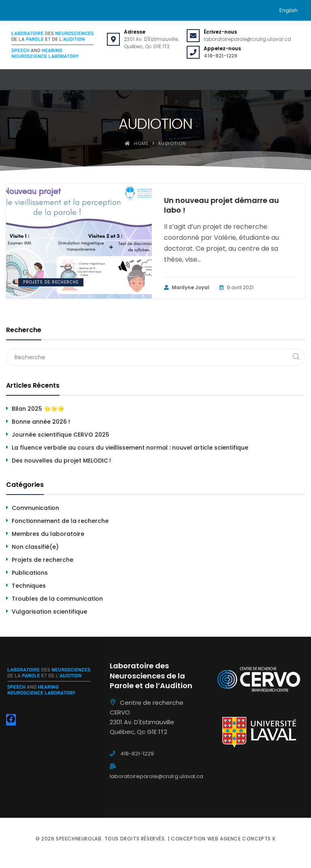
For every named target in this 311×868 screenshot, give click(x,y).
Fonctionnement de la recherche (60, 521)
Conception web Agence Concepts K (223, 839)
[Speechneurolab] (52, 45)
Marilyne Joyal (187, 288)
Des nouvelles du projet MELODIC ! (61, 461)
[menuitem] (289, 10)
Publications (30, 573)
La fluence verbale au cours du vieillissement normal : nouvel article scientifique (130, 448)
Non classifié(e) (35, 547)
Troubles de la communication (57, 599)
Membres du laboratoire (48, 534)
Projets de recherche (51, 282)
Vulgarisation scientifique (49, 612)
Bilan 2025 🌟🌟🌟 (38, 409)
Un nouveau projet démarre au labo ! (222, 205)
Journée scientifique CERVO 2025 (61, 435)
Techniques (29, 586)
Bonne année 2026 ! (41, 422)
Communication (35, 508)
